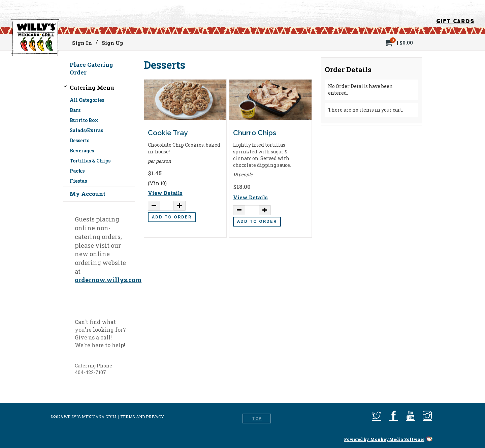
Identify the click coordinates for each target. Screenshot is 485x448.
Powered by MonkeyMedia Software (384, 439)
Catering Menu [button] (92, 87)
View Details (165, 193)
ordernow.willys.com (108, 280)
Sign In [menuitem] (82, 43)
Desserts (79, 140)
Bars (75, 110)
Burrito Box (84, 120)
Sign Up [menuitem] (112, 43)
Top (257, 419)
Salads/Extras (86, 130)
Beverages (82, 151)
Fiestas (78, 181)
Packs (77, 171)
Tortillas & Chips (90, 161)
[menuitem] (399, 42)
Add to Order (172, 217)
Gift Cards (455, 20)
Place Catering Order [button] (91, 68)
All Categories (87, 101)
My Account (88, 194)
